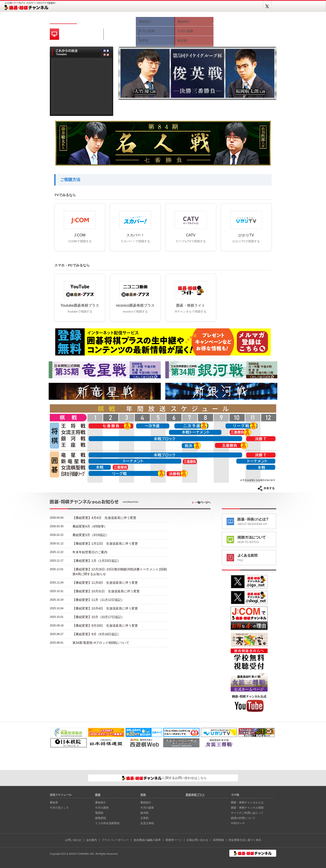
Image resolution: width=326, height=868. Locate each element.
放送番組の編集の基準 (147, 840)
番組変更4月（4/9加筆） (90, 526)
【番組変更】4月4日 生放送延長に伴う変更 (104, 518)
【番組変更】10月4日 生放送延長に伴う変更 (105, 608)
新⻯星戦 (101, 818)
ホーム (63, 20)
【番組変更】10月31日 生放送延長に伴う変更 (106, 591)
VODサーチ (238, 823)
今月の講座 (102, 808)
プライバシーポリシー (115, 840)
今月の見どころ (120, 20)
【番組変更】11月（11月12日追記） (98, 600)
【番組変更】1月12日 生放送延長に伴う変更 (105, 543)
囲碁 (155, 20)
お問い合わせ (73, 840)
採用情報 (218, 840)
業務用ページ (174, 840)
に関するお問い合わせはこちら (164, 778)
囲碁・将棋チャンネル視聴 (247, 808)
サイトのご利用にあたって (247, 813)
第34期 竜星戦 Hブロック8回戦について (101, 643)
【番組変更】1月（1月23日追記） (97, 561)
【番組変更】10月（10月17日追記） (98, 617)
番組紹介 (101, 802)
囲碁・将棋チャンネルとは (247, 802)
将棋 (194, 20)
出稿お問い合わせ (197, 840)
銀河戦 (144, 813)
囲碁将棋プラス (260, 20)
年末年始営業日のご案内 (90, 552)
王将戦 (144, 818)
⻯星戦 (99, 813)
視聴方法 (229, 20)
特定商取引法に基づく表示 (245, 840)
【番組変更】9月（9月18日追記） (97, 634)
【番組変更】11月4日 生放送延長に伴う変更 (105, 583)
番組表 (91, 20)
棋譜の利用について (243, 818)
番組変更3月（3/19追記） (91, 535)
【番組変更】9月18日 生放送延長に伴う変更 (105, 626)
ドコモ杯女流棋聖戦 (107, 823)
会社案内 (91, 840)
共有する (266, 488)
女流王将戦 (147, 823)
